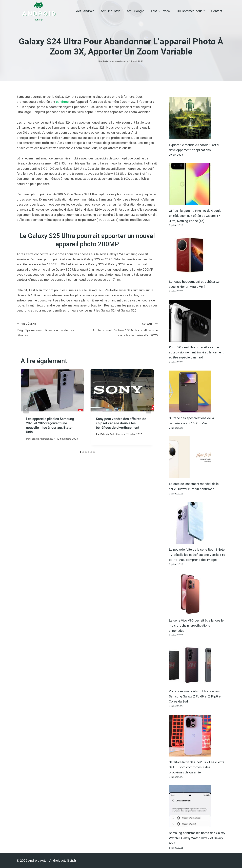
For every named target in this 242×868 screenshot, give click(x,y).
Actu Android (85, 11)
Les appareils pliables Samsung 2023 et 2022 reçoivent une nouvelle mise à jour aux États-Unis (50, 425)
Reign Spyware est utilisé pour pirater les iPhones (50, 329)
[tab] (80, 452)
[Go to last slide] (26, 409)
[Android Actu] (39, 11)
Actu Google (135, 11)
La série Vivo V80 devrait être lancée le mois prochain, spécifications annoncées (196, 626)
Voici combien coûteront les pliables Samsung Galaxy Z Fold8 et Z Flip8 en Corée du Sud (196, 696)
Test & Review (160, 11)
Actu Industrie (111, 11)
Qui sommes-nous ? (191, 11)
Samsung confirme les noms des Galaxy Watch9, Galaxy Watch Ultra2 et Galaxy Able (197, 838)
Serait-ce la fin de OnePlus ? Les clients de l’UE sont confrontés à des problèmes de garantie (197, 767)
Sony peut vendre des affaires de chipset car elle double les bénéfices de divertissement (121, 423)
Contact (217, 11)
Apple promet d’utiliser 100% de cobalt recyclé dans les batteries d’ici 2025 (124, 329)
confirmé (62, 102)
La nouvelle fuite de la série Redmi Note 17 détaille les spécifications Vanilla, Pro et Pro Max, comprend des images (197, 555)
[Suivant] (148, 409)
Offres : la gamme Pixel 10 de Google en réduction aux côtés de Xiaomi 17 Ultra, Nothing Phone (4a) (195, 216)
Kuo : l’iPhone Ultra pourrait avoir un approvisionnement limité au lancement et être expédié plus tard (196, 352)
